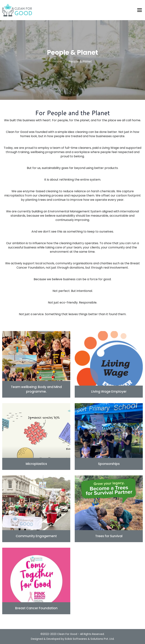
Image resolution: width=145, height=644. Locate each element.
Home (58, 61)
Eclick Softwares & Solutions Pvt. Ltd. (90, 639)
